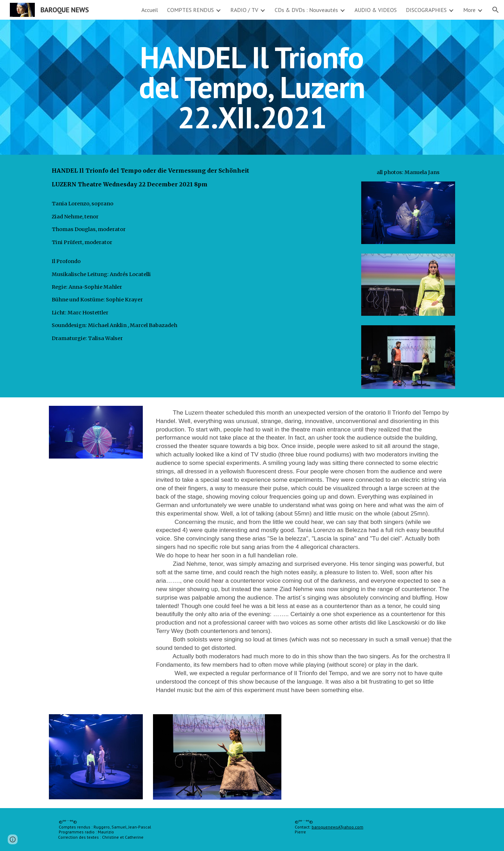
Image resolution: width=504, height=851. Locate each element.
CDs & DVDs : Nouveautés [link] (306, 10)
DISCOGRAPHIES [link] (426, 10)
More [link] (469, 10)
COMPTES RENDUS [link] (190, 10)
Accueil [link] (150, 10)
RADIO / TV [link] (244, 10)
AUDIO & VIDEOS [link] (376, 10)
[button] (496, 10)
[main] (252, 87)
